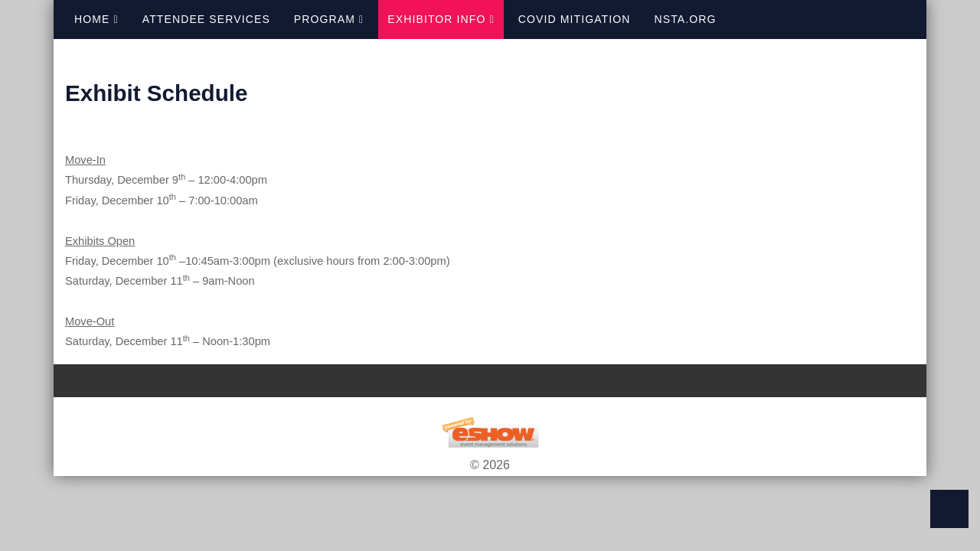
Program (329, 19)
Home (96, 19)
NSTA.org (686, 19)
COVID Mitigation (575, 19)
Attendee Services (206, 19)
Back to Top (949, 509)
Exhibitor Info (441, 19)
